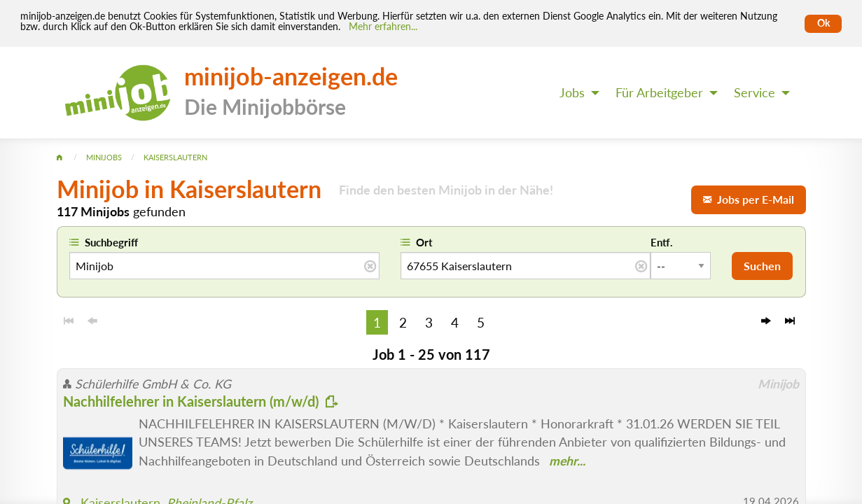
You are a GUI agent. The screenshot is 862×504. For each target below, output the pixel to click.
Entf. (662, 242)
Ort (424, 242)
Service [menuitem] (755, 93)
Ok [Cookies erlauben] (823, 23)
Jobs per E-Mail (749, 199)
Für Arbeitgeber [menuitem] (659, 93)
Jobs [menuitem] (572, 93)
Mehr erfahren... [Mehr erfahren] (383, 27)
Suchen (762, 266)
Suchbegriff (111, 242)
